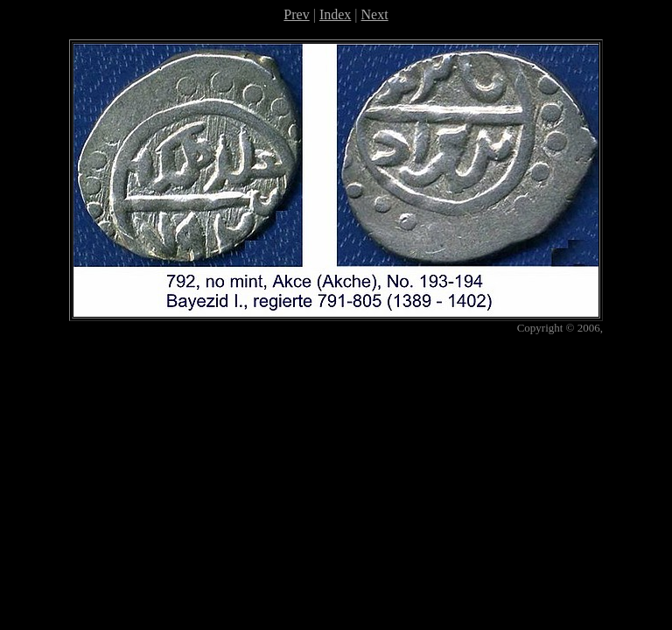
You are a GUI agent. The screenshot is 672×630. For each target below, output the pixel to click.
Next (375, 14)
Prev (296, 14)
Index (335, 14)
